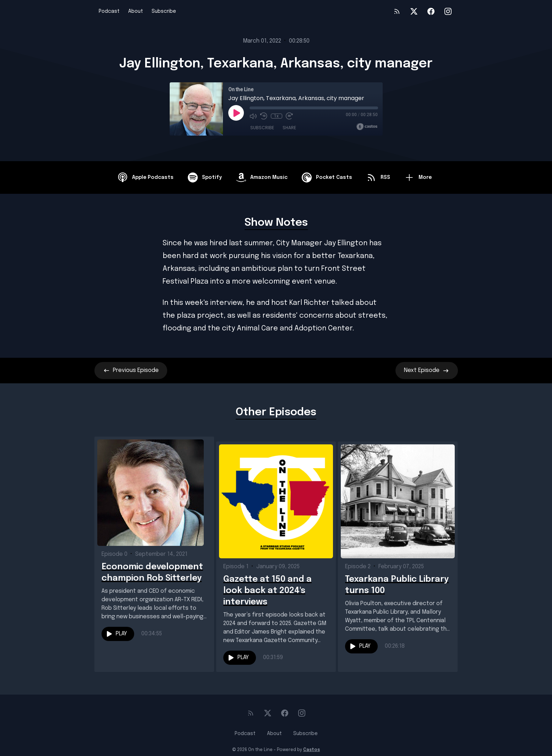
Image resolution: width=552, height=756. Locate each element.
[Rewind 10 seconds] (264, 116)
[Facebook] (431, 11)
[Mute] (253, 116)
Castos (311, 742)
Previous (131, 371)
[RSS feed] (397, 11)
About (136, 11)
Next (427, 371)
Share (289, 128)
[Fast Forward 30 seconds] (289, 116)
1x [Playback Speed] (276, 116)
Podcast (109, 11)
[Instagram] (448, 11)
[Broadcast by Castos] (367, 127)
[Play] (236, 113)
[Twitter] (414, 11)
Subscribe (164, 11)
